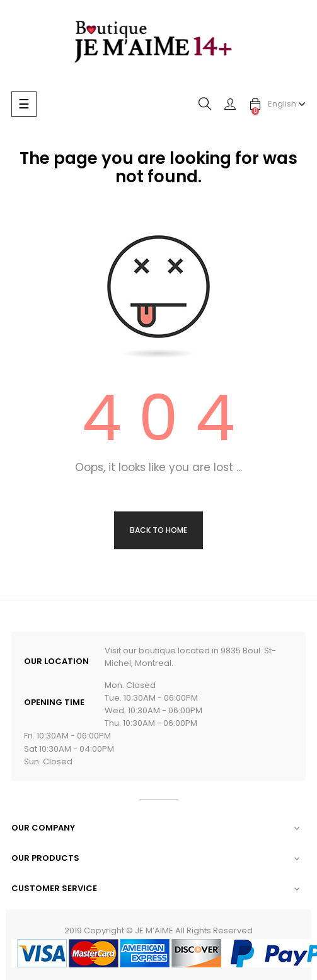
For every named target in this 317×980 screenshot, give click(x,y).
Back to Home (158, 530)
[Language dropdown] (287, 104)
